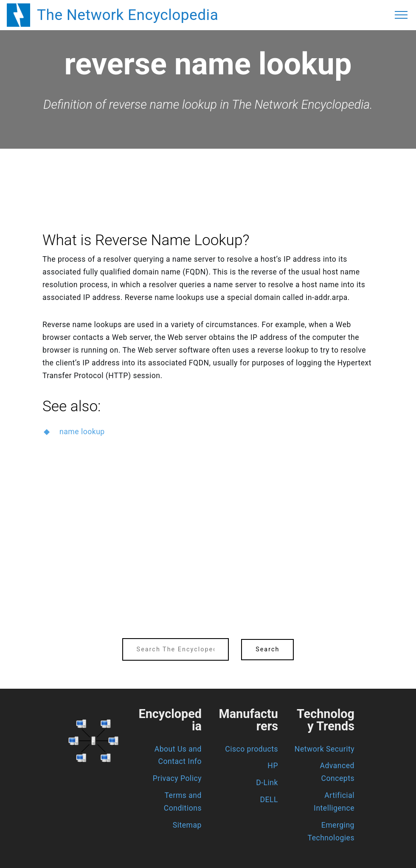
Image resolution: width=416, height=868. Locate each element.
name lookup (82, 432)
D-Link (267, 783)
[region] (208, 172)
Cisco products (252, 749)
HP (273, 766)
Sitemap (187, 825)
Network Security (325, 749)
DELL (269, 800)
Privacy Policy (177, 778)
